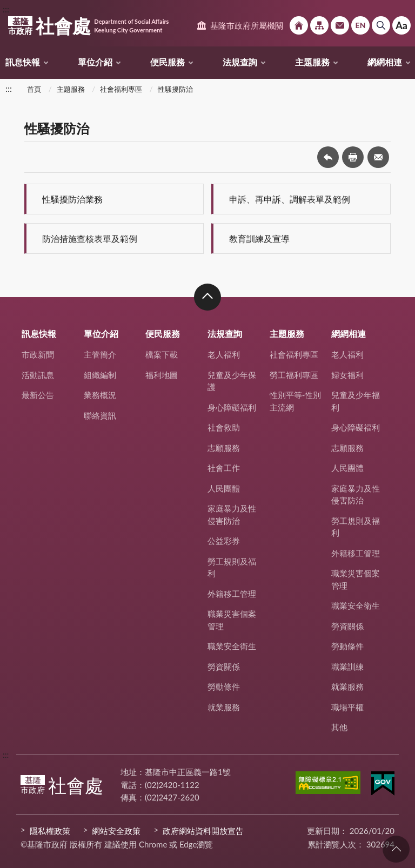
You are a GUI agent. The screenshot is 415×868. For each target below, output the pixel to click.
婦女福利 (347, 375)
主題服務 (312, 62)
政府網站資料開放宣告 (203, 831)
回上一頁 (328, 157)
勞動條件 (224, 687)
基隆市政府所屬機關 (247, 25)
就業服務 (224, 707)
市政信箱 (340, 25)
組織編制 (100, 375)
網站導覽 (319, 25)
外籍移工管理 (232, 594)
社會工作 (224, 468)
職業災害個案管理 (232, 620)
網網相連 (385, 62)
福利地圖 (162, 375)
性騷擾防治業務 (72, 199)
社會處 (88, 26)
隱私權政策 (50, 831)
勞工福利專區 (294, 375)
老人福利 (224, 354)
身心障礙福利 (232, 407)
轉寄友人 (378, 157)
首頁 (34, 89)
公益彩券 (224, 541)
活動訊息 (38, 375)
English (360, 25)
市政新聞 (38, 354)
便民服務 (168, 62)
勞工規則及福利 (232, 567)
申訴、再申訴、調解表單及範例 (290, 199)
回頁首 (396, 849)
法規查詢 (240, 62)
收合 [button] (207, 297)
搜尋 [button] (381, 25)
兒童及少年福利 (356, 401)
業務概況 (100, 395)
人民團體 (224, 488)
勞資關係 (224, 667)
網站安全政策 (116, 831)
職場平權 (347, 707)
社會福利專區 (121, 89)
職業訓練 (347, 667)
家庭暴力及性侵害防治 (232, 514)
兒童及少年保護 (232, 381)
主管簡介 (100, 354)
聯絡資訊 (100, 415)
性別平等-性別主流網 (296, 401)
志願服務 (224, 448)
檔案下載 (162, 354)
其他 (339, 727)
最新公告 (38, 395)
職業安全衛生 (232, 646)
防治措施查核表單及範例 (90, 238)
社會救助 (224, 427)
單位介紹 (95, 62)
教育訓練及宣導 (259, 238)
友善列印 (353, 157)
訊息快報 (23, 62)
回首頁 (299, 25)
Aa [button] (401, 25)
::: (6, 9)
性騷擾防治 (175, 89)
